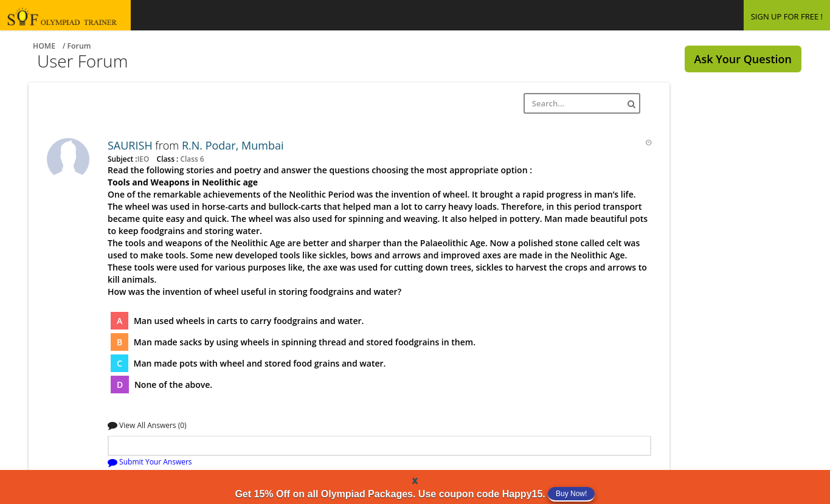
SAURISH (131, 145)
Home (44, 46)
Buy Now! (571, 494)
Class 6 (191, 159)
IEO (144, 159)
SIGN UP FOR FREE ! (787, 16)
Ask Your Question (743, 59)
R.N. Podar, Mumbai (233, 145)
